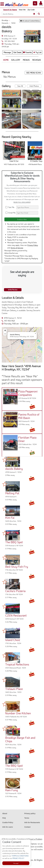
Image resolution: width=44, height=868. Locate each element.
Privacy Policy (33, 245)
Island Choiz (13, 640)
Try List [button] (37, 52)
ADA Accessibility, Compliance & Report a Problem (22, 839)
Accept (16, 863)
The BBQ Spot (14, 542)
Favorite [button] (27, 52)
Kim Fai (10, 518)
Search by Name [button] (10, 10)
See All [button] (20, 86)
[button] (35, 3)
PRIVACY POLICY (18, 858)
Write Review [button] (13, 290)
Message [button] (7, 52)
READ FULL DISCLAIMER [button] (22, 202)
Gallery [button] (16, 60)
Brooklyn (6, 20)
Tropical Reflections (17, 664)
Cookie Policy (8, 822)
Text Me (11, 207)
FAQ (4, 818)
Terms (27, 818)
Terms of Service (17, 248)
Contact (27, 827)
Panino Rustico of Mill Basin (29, 416)
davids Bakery (14, 469)
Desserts (6, 23)
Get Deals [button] (17, 52)
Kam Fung (12, 790)
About (5, 813)
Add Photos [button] (34, 86)
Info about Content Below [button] (30, 21)
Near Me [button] (22, 10)
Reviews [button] (37, 60)
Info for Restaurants (32, 822)
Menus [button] (26, 60)
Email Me (11, 213)
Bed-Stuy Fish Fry (17, 567)
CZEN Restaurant (16, 615)
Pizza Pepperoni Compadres (28, 393)
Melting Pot (12, 493)
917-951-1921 (9, 41)
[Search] (21, 14)
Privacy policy (30, 813)
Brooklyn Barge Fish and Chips (20, 739)
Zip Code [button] (31, 10)
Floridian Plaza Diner (27, 439)
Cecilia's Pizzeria (15, 591)
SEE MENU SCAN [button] (33, 73)
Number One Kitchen (18, 713)
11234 (13, 23)
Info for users (8, 827)
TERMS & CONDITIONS (20, 856)
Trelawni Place (14, 689)
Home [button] (6, 60)
